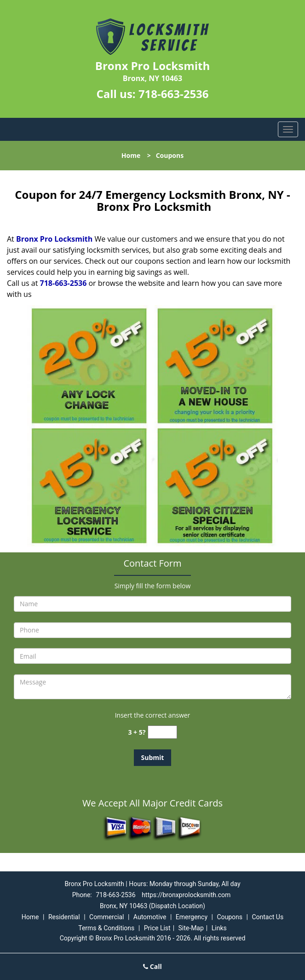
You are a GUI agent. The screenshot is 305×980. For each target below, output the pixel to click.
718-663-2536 (174, 94)
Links (219, 928)
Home (131, 155)
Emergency (192, 917)
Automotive (150, 917)
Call (152, 966)
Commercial (106, 917)
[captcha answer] (162, 732)
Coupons (230, 917)
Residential (64, 917)
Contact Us (268, 917)
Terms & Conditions (106, 928)
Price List (157, 928)
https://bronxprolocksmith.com (186, 895)
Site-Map (191, 928)
